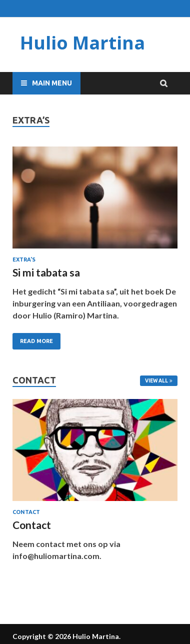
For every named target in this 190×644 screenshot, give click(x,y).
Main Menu (52, 83)
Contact (26, 512)
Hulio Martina (82, 43)
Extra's (24, 259)
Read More (36, 341)
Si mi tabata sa (46, 272)
